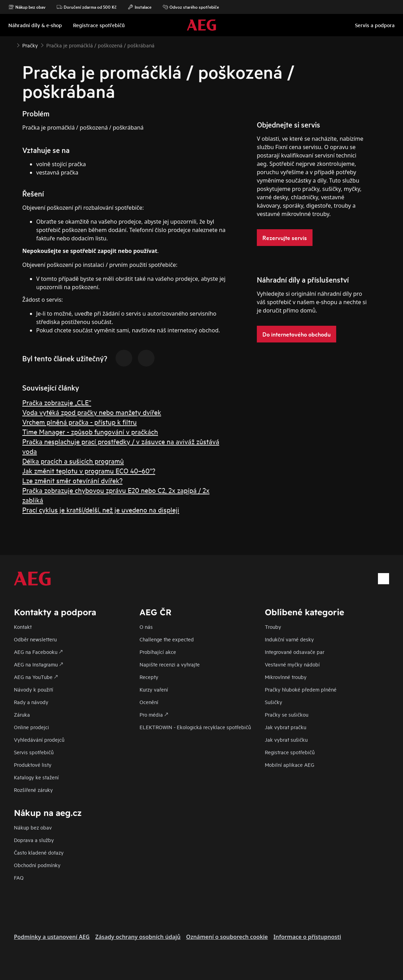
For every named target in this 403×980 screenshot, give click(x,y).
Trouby (273, 627)
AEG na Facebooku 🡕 (38, 652)
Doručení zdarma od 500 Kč (87, 7)
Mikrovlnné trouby (286, 677)
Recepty (149, 677)
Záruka (22, 714)
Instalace (140, 7)
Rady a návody (31, 702)
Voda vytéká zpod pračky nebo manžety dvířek (92, 412)
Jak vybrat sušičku (286, 739)
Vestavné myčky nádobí (292, 664)
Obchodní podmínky (37, 865)
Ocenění (149, 702)
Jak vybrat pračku (286, 727)
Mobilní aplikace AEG (290, 765)
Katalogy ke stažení (36, 777)
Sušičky (274, 702)
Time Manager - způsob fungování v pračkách (90, 431)
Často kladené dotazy (39, 852)
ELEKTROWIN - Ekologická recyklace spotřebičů (195, 727)
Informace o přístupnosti (307, 937)
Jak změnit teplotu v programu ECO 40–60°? (89, 470)
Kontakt (23, 627)
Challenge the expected (167, 639)
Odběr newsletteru (35, 639)
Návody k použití (34, 689)
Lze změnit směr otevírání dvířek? (72, 480)
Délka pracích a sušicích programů (73, 461)
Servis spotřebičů (34, 752)
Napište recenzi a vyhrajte (170, 664)
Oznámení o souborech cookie (227, 937)
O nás (146, 627)
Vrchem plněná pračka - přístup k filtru (80, 422)
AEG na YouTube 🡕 (36, 677)
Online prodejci (31, 727)
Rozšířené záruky (33, 790)
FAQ (19, 877)
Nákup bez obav (27, 7)
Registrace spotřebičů (290, 752)
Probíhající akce (158, 652)
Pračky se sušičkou (287, 714)
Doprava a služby (34, 840)
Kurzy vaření (154, 689)
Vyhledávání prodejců (39, 739)
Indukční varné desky (289, 639)
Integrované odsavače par (295, 652)
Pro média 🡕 (154, 714)
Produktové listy (33, 765)
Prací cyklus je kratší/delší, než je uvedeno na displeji (101, 510)
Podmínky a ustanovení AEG (52, 937)
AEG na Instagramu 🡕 (38, 664)
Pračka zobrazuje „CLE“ (57, 402)
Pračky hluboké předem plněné (301, 689)
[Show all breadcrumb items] (11, 45)
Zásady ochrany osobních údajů (138, 937)
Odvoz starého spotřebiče (191, 7)
